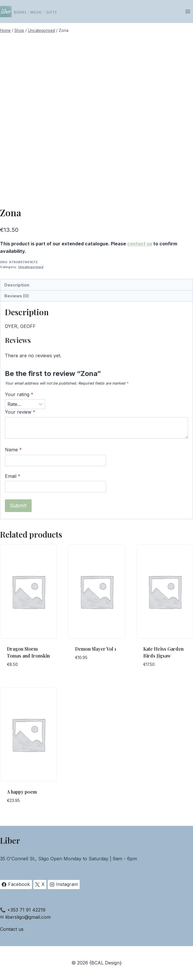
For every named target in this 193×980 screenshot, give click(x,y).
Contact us (12, 929)
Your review (20, 412)
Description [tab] (17, 285)
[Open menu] (188, 11)
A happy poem (22, 792)
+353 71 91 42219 (26, 910)
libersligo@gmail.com (28, 917)
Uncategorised (31, 267)
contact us (140, 244)
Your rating (19, 394)
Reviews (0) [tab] (17, 296)
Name (13, 450)
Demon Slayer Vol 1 (96, 649)
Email (13, 476)
